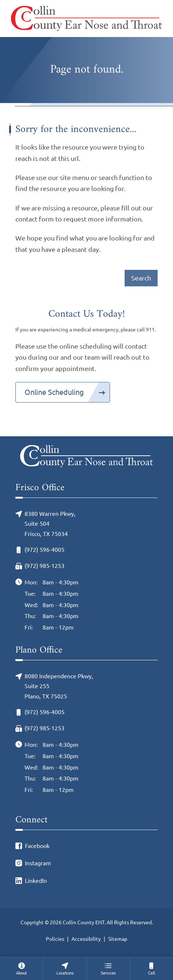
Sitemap (118, 939)
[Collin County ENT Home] (86, 19)
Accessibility (86, 939)
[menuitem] (21, 968)
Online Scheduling (54, 392)
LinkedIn (36, 881)
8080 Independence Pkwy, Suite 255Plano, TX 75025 (59, 686)
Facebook (37, 846)
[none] (21, 968)
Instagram (38, 863)
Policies (55, 939)
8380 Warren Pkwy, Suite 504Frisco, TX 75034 (50, 524)
